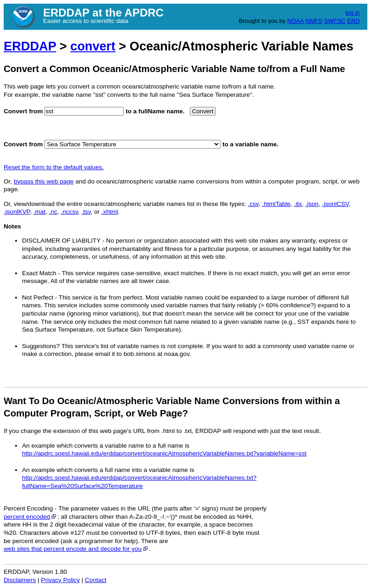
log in (352, 13)
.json (312, 204)
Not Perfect (38, 297)
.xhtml (110, 212)
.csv (253, 204)
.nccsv (69, 212)
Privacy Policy (60, 580)
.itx (298, 204)
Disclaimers (20, 580)
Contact (96, 580)
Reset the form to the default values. (54, 167)
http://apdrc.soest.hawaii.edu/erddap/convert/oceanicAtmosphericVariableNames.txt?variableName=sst (164, 453)
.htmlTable (276, 204)
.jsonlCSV (335, 204)
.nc (53, 212)
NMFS (314, 21)
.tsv (86, 212)
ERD (353, 21)
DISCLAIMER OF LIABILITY (61, 241)
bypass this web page (44, 181)
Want (15, 401)
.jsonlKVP (17, 212)
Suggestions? (41, 346)
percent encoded (30, 517)
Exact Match (39, 273)
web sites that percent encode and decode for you (76, 549)
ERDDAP (30, 46)
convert (93, 46)
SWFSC (335, 21)
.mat (39, 212)
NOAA (295, 21)
